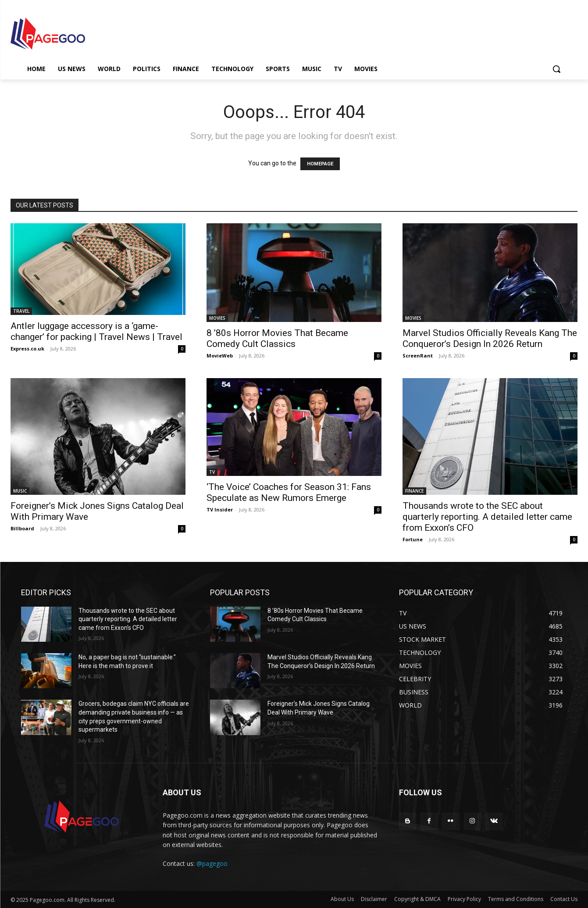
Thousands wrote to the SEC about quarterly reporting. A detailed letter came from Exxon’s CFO (487, 517)
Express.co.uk (27, 349)
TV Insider (220, 509)
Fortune (413, 539)
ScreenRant (418, 356)
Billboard (22, 528)
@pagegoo (212, 863)
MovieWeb (220, 356)
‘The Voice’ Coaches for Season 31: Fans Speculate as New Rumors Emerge (289, 492)
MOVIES (217, 318)
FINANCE (414, 491)
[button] (556, 69)
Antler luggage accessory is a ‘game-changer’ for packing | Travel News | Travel (96, 331)
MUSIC (20, 491)
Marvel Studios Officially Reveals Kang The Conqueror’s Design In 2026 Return (490, 338)
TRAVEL (21, 311)
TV (212, 472)
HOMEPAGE (320, 164)
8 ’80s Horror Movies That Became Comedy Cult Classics (277, 338)
